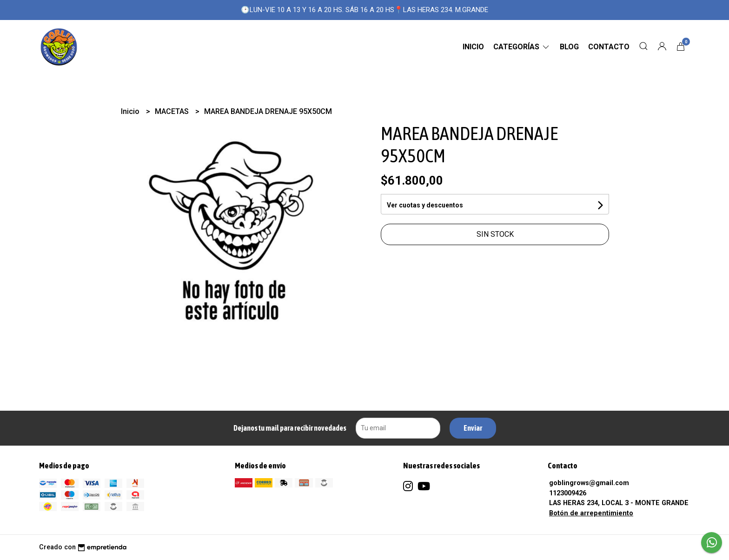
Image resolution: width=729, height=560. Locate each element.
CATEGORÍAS (522, 47)
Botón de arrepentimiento (591, 513)
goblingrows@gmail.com (589, 483)
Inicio (473, 47)
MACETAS (173, 111)
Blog (569, 47)
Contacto (609, 47)
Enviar (473, 428)
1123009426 (568, 493)
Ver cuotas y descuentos (425, 205)
